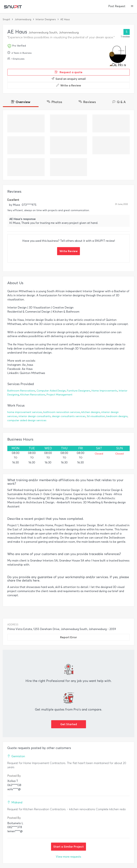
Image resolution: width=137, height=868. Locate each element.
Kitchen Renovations (33, 395)
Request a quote (69, 72)
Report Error (68, 637)
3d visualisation (96, 416)
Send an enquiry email (68, 79)
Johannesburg (23, 19)
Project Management (59, 395)
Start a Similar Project (68, 847)
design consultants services (69, 416)
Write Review (68, 251)
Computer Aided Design (51, 391)
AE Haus (65, 19)
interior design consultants (35, 416)
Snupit (6, 19)
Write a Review (69, 85)
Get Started (69, 724)
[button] (132, 6)
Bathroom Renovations (21, 391)
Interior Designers (46, 19)
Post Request (117, 6)
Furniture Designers (79, 391)
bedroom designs (117, 416)
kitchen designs (91, 412)
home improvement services (25, 412)
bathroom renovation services (62, 412)
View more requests (68, 857)
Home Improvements (104, 391)
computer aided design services (27, 420)
